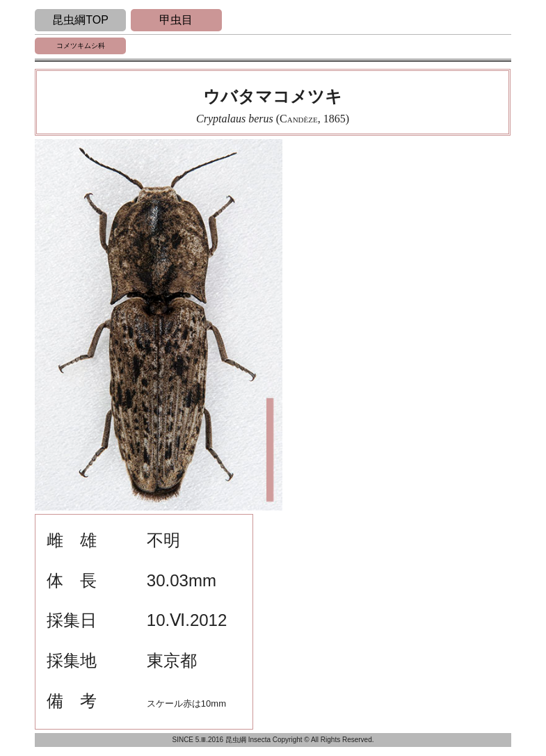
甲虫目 (176, 20)
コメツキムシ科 (81, 46)
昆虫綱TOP (80, 20)
